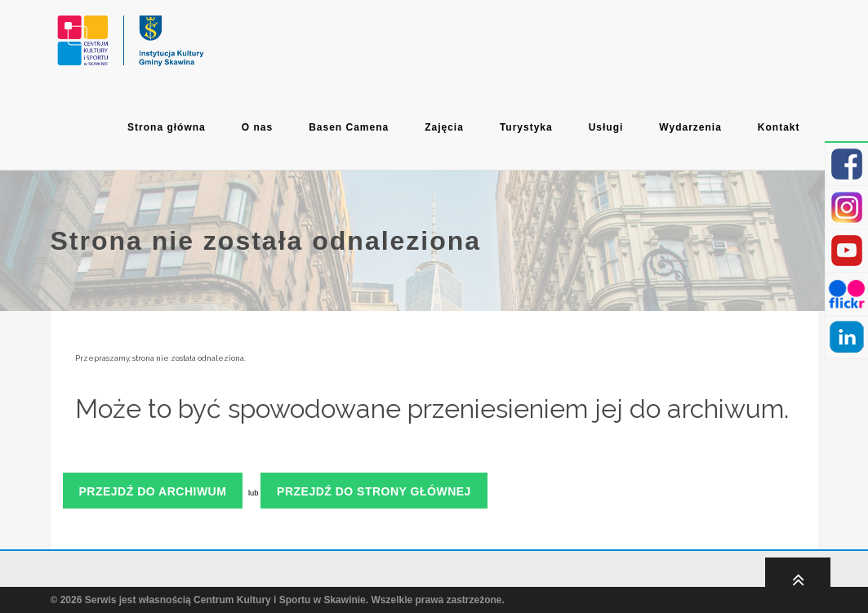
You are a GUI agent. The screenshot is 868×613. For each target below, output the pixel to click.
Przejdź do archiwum (153, 491)
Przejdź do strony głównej (374, 491)
